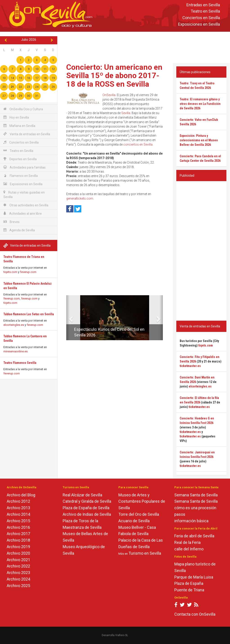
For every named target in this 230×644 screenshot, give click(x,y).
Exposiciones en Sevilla (199, 24)
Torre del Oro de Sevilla (139, 514)
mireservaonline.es (15, 351)
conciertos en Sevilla (138, 144)
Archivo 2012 (18, 501)
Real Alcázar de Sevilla (82, 495)
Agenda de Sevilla (19, 230)
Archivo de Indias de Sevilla (87, 514)
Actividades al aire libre (23, 213)
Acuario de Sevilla (134, 521)
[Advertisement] (145, 46)
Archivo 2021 (18, 560)
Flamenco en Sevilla (21, 176)
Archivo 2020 (18, 553)
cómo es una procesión (195, 508)
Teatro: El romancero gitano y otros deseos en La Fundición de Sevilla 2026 (200, 104)
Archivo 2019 (18, 547)
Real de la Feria (187, 542)
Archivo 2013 (18, 508)
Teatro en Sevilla (205, 11)
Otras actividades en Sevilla (26, 205)
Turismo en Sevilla (145, 553)
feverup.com (28, 272)
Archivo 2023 (18, 573)
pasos (180, 514)
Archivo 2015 (18, 521)
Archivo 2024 (18, 579)
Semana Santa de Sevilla (196, 495)
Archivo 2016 (18, 527)
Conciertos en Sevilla (201, 18)
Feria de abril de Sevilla (194, 536)
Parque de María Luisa (194, 577)
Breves (11, 222)
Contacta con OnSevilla (195, 614)
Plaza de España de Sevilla (86, 508)
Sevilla (126, 113)
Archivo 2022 (18, 566)
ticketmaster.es (190, 366)
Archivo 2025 (18, 586)
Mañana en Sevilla (19, 126)
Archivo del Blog (21, 495)
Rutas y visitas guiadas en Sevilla (24, 195)
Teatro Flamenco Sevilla (20, 363)
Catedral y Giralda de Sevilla (87, 501)
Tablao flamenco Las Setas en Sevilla (29, 314)
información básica (191, 521)
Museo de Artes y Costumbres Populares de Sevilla (142, 501)
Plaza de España (189, 583)
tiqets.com (10, 272)
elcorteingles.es (14, 325)
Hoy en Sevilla (16, 117)
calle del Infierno (189, 549)
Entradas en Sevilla (203, 5)
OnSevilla (109, 95)
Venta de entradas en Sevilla (27, 134)
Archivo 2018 (18, 540)
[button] (68, 318)
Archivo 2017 (18, 534)
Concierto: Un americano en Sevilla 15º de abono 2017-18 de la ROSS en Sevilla (114, 75)
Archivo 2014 (18, 514)
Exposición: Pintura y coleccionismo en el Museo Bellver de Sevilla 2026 (199, 140)
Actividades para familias (24, 167)
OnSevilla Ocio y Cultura (23, 109)
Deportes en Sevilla (20, 159)
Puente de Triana (189, 590)
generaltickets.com (80, 198)
